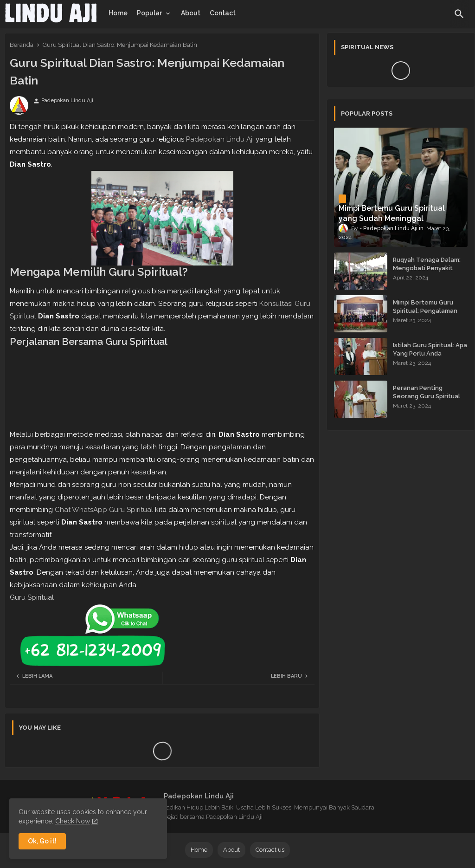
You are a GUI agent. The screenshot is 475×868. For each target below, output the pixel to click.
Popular (149, 13)
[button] (459, 14)
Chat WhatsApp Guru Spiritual (104, 510)
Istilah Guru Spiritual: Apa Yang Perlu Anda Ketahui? (430, 353)
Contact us (270, 850)
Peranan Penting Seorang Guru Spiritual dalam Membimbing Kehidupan (427, 401)
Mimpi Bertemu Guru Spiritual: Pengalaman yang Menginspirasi (425, 311)
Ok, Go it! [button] (42, 841)
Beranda (22, 45)
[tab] (118, 13)
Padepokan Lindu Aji (220, 139)
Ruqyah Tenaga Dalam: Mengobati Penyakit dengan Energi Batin (427, 268)
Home (118, 13)
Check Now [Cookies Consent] (73, 821)
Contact (223, 13)
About (191, 13)
